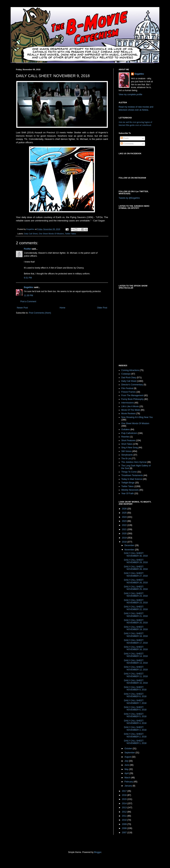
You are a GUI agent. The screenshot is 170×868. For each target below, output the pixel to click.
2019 (125, 538)
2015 (125, 799)
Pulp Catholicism (129, 433)
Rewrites (125, 437)
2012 (125, 812)
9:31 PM (28, 278)
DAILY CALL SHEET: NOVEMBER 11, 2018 (136, 675)
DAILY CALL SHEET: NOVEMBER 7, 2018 (135, 702)
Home (63, 308)
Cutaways (126, 374)
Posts (125, 138)
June (127, 765)
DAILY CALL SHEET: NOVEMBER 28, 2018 (136, 568)
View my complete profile (130, 94)
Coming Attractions (130, 370)
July (127, 761)
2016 (125, 795)
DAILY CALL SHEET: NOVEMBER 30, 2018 (136, 554)
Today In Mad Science (132, 479)
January (129, 786)
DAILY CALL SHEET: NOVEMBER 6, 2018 (135, 708)
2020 (125, 534)
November (130, 550)
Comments (127, 144)
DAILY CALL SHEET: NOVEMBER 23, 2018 (136, 601)
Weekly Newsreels (130, 490)
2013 (125, 808)
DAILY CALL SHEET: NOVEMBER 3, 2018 (135, 729)
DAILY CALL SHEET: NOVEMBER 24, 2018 (136, 595)
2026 (125, 509)
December (130, 545)
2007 (125, 833)
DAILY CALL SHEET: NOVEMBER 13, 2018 (136, 662)
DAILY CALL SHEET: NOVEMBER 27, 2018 (136, 574)
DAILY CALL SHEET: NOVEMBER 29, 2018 (136, 561)
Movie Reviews (128, 414)
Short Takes (127, 444)
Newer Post (22, 308)
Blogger (98, 852)
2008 (125, 828)
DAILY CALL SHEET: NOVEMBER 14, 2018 (136, 655)
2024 (125, 517)
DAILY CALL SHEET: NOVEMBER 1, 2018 (135, 742)
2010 (125, 820)
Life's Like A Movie (130, 406)
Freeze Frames (128, 392)
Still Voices (126, 451)
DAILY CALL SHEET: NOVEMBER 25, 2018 (136, 588)
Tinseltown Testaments (132, 475)
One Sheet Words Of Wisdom (51, 234)
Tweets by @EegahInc (129, 198)
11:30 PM (28, 295)
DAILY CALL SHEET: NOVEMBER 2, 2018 (135, 735)
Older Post (102, 308)
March (128, 778)
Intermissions (128, 403)
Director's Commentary (132, 385)
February (129, 782)
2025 (125, 513)
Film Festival (127, 388)
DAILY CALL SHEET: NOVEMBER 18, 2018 (136, 635)
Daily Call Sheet (31, 234)
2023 (125, 521)
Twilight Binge (128, 483)
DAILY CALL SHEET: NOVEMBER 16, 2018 (136, 648)
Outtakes (126, 429)
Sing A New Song (130, 448)
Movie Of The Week (131, 410)
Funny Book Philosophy (132, 399)
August (128, 757)
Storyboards (127, 455)
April (127, 773)
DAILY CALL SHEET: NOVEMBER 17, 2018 (136, 641)
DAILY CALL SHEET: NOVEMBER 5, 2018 (135, 715)
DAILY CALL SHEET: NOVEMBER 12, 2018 (136, 668)
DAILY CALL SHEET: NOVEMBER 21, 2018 (136, 615)
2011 (125, 816)
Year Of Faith (127, 493)
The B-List (126, 459)
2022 (125, 525)
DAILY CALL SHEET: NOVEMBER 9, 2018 (135, 688)
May (127, 769)
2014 (125, 803)
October (129, 749)
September (130, 753)
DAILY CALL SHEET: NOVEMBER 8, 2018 (135, 695)
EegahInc (29, 287)
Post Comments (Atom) (40, 313)
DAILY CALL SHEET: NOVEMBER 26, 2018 (136, 581)
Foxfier (27, 249)
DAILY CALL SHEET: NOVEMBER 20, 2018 (136, 621)
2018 (125, 542)
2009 (125, 824)
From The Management (132, 395)
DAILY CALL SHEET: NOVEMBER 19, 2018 (136, 628)
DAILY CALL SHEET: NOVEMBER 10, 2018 (136, 682)
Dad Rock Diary (129, 378)
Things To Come (129, 472)
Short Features (128, 440)
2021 (125, 529)
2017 (125, 791)
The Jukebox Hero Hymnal (134, 462)
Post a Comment (28, 302)
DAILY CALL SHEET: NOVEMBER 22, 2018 (136, 608)
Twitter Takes (70, 234)
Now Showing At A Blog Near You (137, 417)
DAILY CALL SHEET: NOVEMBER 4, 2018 (135, 722)
